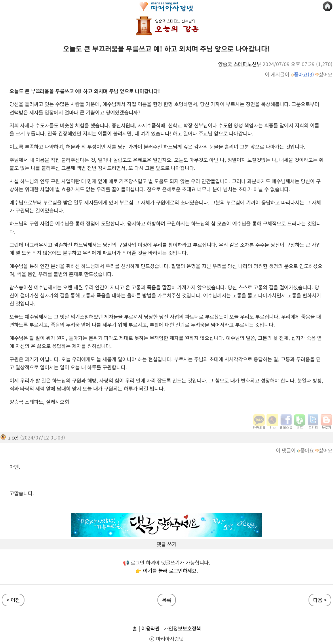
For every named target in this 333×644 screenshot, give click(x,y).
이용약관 (151, 628)
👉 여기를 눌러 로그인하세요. (167, 571)
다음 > (320, 600)
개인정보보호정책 (182, 628)
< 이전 (13, 600)
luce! (13, 437)
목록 (167, 600)
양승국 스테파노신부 (240, 64)
